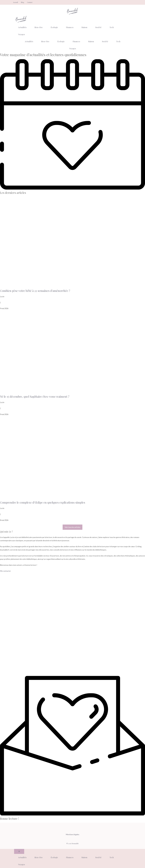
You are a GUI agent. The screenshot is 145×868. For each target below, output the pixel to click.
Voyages (21, 34)
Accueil (16, 2)
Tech (112, 27)
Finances (70, 27)
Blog (23, 2)
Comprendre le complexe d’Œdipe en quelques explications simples (43, 502)
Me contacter (5, 571)
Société (98, 27)
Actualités (22, 27)
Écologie (54, 27)
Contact (30, 2)
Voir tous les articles (72, 527)
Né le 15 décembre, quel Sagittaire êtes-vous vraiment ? (35, 396)
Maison (84, 27)
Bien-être (39, 27)
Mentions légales (72, 834)
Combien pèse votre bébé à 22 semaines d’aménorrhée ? (35, 291)
